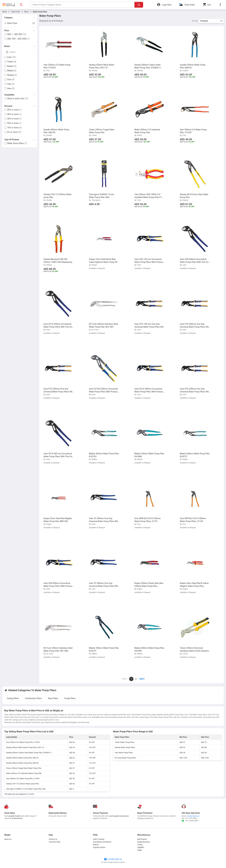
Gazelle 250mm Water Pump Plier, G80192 (22, 758)
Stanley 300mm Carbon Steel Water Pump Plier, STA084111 (29, 753)
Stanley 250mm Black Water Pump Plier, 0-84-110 (25, 747)
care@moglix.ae (193, 816)
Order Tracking (99, 839)
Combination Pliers (33, 698)
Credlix (140, 845)
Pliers (26, 12)
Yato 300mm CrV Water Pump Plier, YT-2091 (23, 779)
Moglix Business (144, 842)
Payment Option (99, 847)
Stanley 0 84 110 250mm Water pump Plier (22, 784)
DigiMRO (141, 847)
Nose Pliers (53, 698)
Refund (96, 845)
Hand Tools (15, 12)
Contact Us (53, 839)
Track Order (189, 5)
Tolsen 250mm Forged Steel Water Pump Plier (24, 768)
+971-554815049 (190, 821)
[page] (141, 679)
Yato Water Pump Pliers (124, 753)
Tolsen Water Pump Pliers (125, 742)
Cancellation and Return (102, 842)
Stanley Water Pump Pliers (125, 747)
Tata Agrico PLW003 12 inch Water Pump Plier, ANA (26, 789)
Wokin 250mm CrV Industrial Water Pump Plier (24, 773)
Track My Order (55, 842)
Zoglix (140, 850)
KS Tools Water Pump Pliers (125, 758)
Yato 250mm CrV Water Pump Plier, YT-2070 (23, 742)
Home (4, 12)
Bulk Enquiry (142, 839)
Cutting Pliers (13, 698)
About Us (8, 839)
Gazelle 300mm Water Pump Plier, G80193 (22, 763)
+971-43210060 (191, 818)
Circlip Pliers (70, 698)
